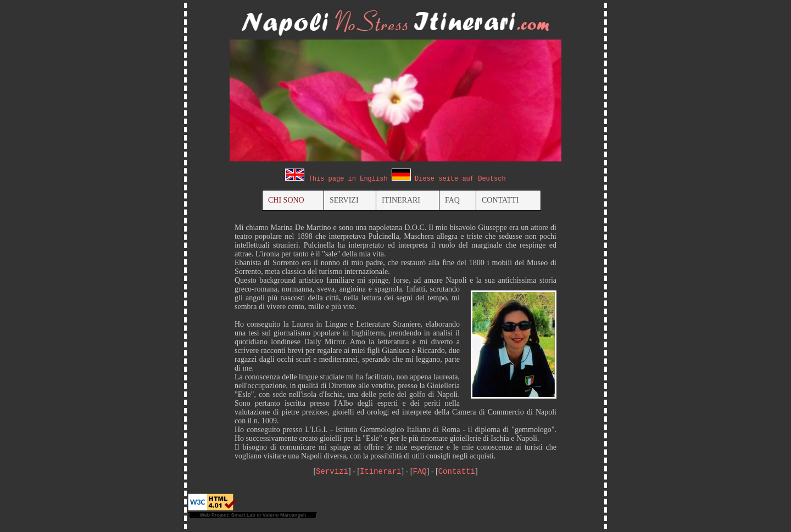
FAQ (452, 200)
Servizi (332, 472)
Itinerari (381, 472)
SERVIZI (344, 200)
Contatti (457, 472)
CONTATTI (500, 200)
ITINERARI (401, 200)
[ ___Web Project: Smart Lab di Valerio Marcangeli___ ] (253, 515)
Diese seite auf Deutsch (460, 179)
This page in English (348, 179)
